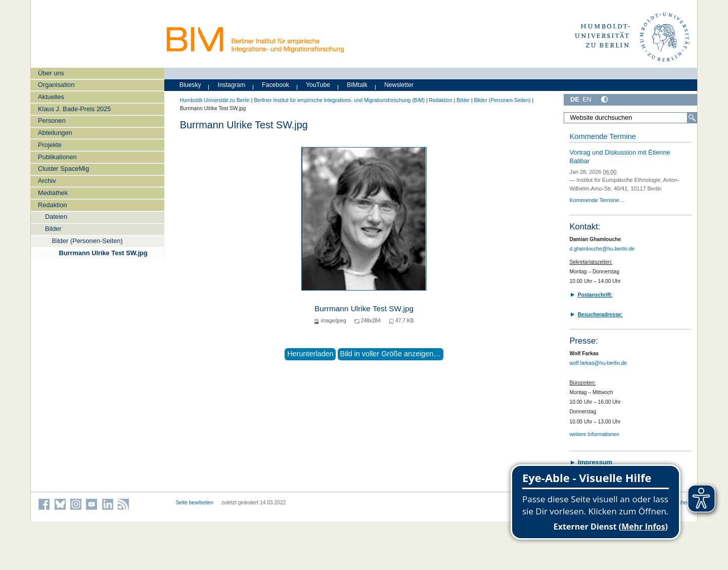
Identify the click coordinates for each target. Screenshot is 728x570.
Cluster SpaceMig (63, 169)
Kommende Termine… (597, 200)
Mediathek (53, 193)
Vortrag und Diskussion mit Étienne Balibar (620, 157)
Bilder (53, 229)
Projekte (50, 145)
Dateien (56, 217)
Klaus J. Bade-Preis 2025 (74, 109)
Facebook (276, 85)
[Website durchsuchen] (630, 118)
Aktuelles (51, 97)
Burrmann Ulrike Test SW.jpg (103, 253)
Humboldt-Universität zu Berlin (215, 100)
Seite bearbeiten (195, 503)
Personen (52, 121)
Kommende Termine (602, 136)
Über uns (51, 73)
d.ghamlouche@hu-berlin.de (602, 249)
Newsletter (399, 85)
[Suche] (692, 118)
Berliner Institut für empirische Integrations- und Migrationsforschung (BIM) (339, 100)
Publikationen (57, 157)
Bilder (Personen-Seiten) (87, 241)
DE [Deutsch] (575, 99)
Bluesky (190, 85)
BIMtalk (357, 85)
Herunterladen (310, 354)
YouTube (318, 85)
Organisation (56, 85)
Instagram (232, 85)
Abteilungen (55, 133)
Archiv (47, 181)
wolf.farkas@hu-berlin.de (598, 363)
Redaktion (53, 205)
